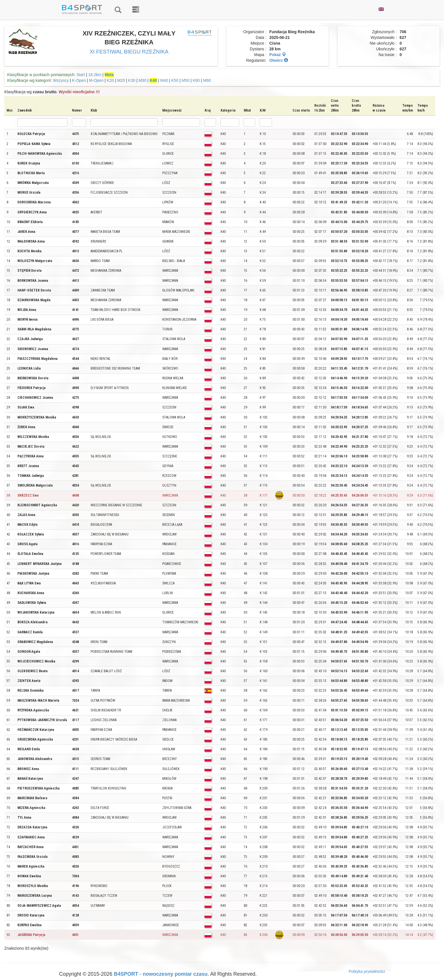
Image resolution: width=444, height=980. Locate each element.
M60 (207, 80)
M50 (186, 80)
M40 (164, 80)
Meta (109, 75)
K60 (196, 80)
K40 (153, 80)
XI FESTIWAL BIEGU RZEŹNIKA (129, 52)
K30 (132, 80)
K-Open (79, 80)
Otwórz (278, 60)
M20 (121, 80)
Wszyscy (61, 80)
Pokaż (277, 55)
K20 (110, 80)
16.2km (95, 75)
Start (81, 75)
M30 (142, 80)
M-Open (96, 80)
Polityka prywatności (367, 971)
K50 (175, 80)
